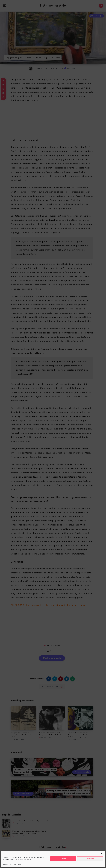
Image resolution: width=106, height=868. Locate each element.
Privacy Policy (17, 864)
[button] (102, 853)
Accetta (63, 859)
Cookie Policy (7, 864)
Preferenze (90, 859)
